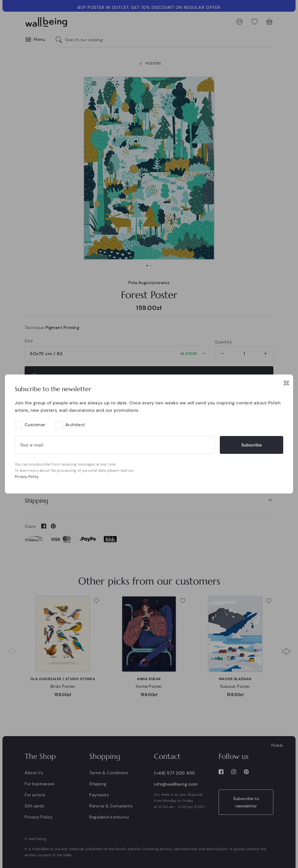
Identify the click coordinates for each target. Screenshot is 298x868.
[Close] (286, 383)
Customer (35, 425)
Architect (75, 425)
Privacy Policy (27, 477)
